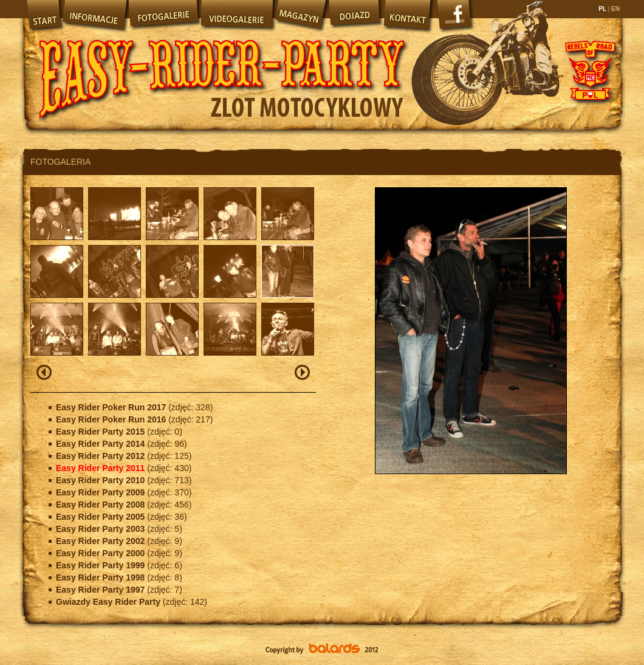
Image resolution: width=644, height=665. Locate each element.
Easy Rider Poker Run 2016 (112, 419)
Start (43, 15)
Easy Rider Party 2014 (101, 444)
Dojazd (355, 15)
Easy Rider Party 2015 (101, 432)
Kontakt (408, 15)
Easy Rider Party (222, 67)
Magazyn (300, 15)
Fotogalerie (163, 15)
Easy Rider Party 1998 (101, 577)
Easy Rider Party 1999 (101, 565)
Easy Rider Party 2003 (101, 529)
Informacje (94, 15)
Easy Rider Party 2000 (101, 553)
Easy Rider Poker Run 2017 (112, 407)
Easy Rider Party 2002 (101, 541)
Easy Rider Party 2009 (101, 492)
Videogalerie (236, 15)
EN (615, 9)
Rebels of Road (589, 70)
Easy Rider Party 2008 (101, 505)
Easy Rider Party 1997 (101, 590)
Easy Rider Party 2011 (101, 468)
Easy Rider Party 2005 (101, 517)
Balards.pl (322, 649)
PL (603, 9)
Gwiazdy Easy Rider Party (109, 602)
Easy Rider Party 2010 (101, 480)
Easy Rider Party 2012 (101, 456)
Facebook (456, 18)
